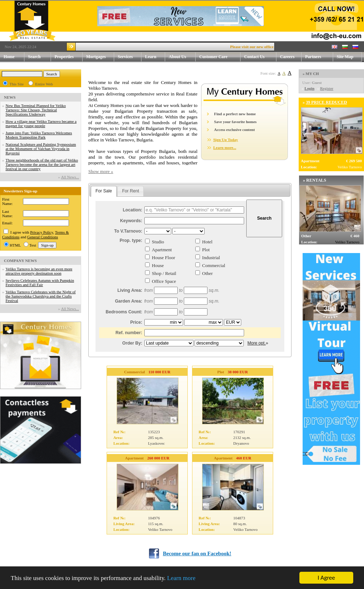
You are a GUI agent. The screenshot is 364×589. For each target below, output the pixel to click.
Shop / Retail (164, 273)
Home (9, 57)
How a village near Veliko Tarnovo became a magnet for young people (41, 123)
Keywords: (131, 221)
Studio (158, 242)
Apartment (162, 250)
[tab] (104, 191)
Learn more (181, 578)
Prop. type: (131, 240)
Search (34, 57)
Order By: (132, 343)
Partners (313, 57)
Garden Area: (129, 301)
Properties (69, 57)
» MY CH (311, 74)
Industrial (211, 258)
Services (130, 57)
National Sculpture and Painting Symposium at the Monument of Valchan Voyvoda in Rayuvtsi (41, 149)
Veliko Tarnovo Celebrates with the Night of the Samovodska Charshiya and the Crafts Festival (41, 296)
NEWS (10, 97)
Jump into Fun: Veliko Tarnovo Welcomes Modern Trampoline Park (39, 135)
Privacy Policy (42, 232)
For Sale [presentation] (104, 191)
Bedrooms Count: (124, 312)
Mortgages (96, 57)
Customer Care (213, 57)
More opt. (256, 343)
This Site (17, 84)
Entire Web (44, 84)
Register (327, 88)
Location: (132, 210)
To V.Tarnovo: (128, 231)
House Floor (164, 258)
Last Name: (7, 214)
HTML (15, 245)
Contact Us (260, 57)
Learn (155, 57)
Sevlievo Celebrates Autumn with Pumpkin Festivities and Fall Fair (40, 282)
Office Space (164, 281)
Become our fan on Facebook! (197, 553)
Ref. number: (129, 333)
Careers (287, 57)
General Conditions (43, 237)
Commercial (214, 265)
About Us (182, 57)
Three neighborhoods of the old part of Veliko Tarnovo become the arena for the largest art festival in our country (42, 164)
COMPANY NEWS (20, 261)
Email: (7, 223)
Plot (206, 250)
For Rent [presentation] (130, 191)
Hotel (207, 242)
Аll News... (70, 177)
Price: (136, 322)
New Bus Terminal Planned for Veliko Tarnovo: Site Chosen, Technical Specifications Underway (36, 110)
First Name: (7, 201)
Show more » (101, 171)
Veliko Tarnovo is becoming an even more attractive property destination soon (39, 271)
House (158, 265)
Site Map (345, 57)
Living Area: (130, 290)
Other (207, 273)
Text (33, 245)
